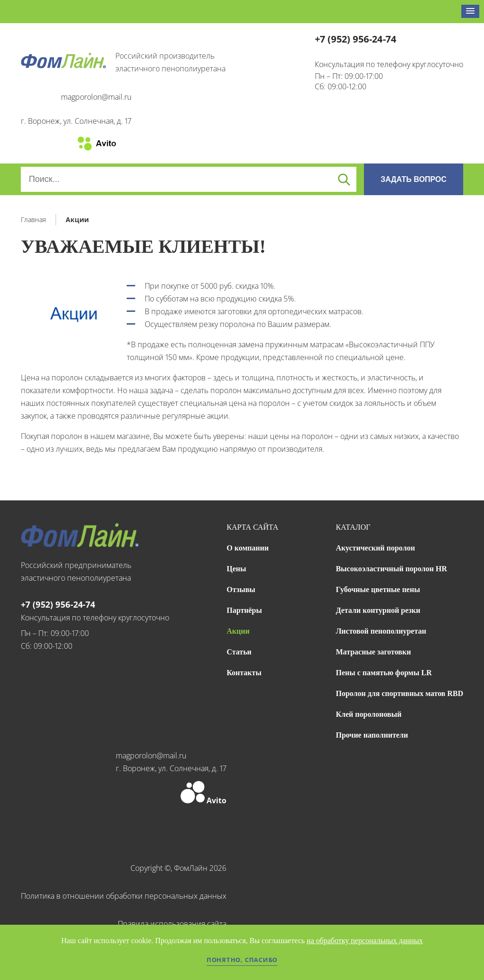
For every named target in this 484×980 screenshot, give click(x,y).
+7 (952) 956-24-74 (356, 39)
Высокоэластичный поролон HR (391, 569)
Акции (238, 631)
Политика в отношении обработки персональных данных (124, 896)
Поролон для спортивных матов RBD (399, 693)
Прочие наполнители (372, 735)
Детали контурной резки (378, 610)
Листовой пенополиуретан (381, 631)
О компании (248, 548)
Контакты (244, 673)
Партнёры (245, 610)
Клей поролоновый (368, 714)
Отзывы (241, 589)
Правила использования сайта (172, 924)
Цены (237, 569)
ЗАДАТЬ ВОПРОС (414, 179)
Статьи (239, 652)
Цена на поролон (52, 378)
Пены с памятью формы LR (384, 673)
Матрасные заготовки (373, 652)
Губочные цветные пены (378, 589)
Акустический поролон (375, 548)
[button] (470, 11)
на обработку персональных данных (365, 941)
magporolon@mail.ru (96, 97)
